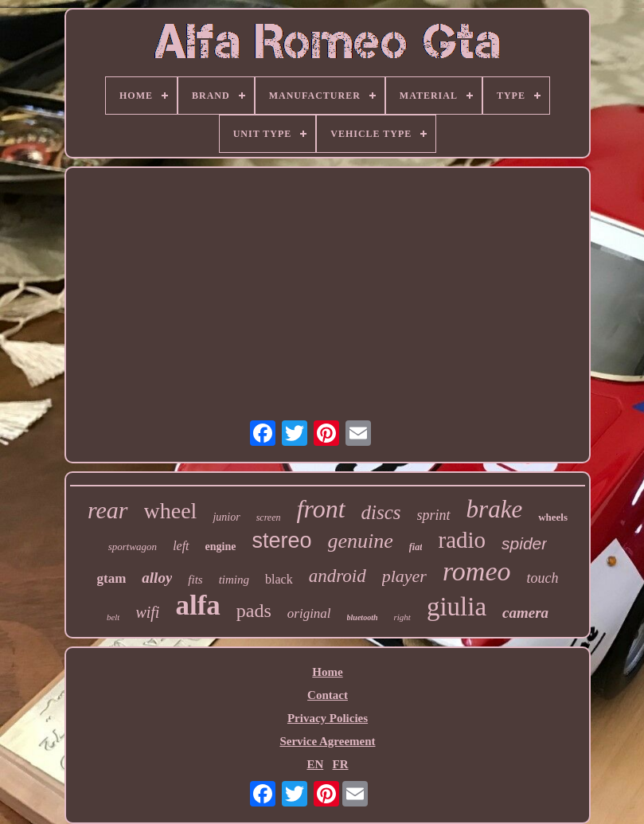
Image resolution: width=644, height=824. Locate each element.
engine (221, 547)
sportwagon (133, 547)
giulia (457, 607)
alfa (197, 605)
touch (543, 578)
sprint (434, 515)
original (309, 613)
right (402, 617)
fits (195, 580)
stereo (281, 541)
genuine (361, 541)
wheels (553, 517)
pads (254, 611)
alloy (157, 578)
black (279, 579)
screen (269, 517)
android (338, 576)
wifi (147, 612)
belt (113, 617)
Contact (328, 695)
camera (525, 613)
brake (495, 509)
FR (341, 764)
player (404, 576)
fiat (416, 547)
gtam (112, 578)
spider (524, 543)
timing (234, 580)
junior (226, 517)
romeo (477, 571)
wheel (171, 511)
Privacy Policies (328, 718)
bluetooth (363, 617)
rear (108, 510)
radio (462, 540)
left (181, 546)
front (321, 509)
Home (327, 672)
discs (381, 512)
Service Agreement (327, 741)
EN (315, 764)
